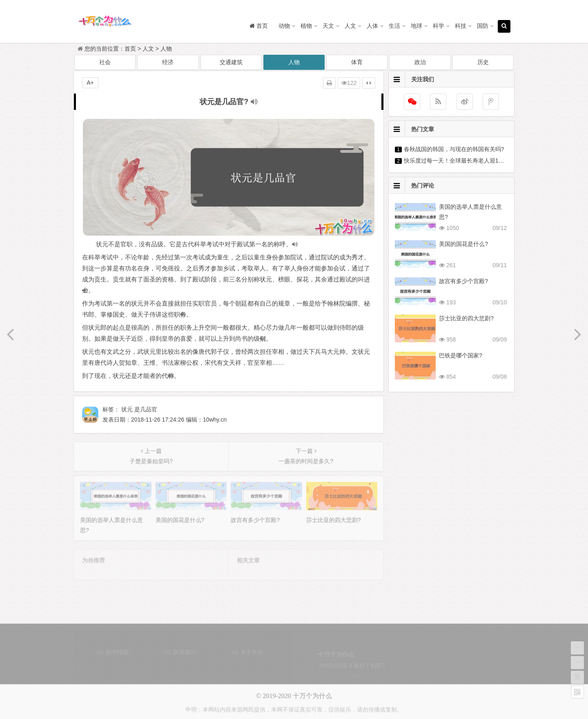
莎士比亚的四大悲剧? (466, 318)
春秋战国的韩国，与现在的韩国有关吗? (454, 149)
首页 (130, 49)
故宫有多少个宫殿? (463, 281)
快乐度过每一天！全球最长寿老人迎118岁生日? (464, 161)
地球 (416, 26)
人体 (372, 26)
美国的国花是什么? (463, 244)
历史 (483, 62)
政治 (420, 62)
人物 (166, 49)
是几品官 (146, 409)
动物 (284, 26)
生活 (394, 26)
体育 (357, 62)
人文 (350, 26)
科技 (461, 26)
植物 (306, 26)
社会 (105, 62)
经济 (168, 62)
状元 (127, 409)
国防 (483, 26)
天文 (328, 26)
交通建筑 (231, 62)
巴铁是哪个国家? (461, 355)
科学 (439, 26)
